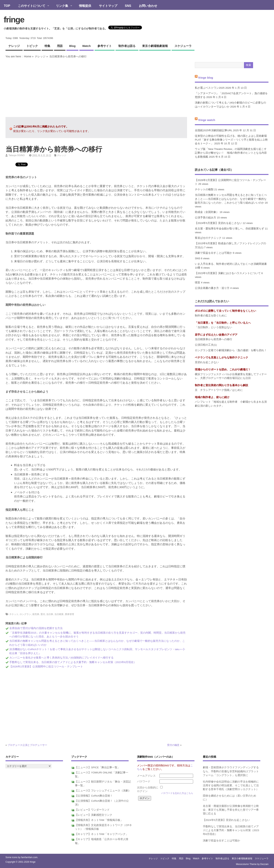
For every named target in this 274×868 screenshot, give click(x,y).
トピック (32, 46)
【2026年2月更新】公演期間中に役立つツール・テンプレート (46, 667)
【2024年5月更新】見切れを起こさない (218, 223)
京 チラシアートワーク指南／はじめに (219, 390)
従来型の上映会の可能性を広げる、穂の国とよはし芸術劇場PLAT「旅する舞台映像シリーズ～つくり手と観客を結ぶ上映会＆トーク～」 (231, 140)
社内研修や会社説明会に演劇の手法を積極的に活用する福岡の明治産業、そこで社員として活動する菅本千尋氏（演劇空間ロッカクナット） (231, 786)
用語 (60, 46)
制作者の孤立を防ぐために (211, 316)
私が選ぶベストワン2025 (210, 88)
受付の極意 (173, 745)
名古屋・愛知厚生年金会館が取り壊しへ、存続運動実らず (229, 229)
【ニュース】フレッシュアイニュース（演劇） (103, 791)
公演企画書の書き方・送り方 (212, 288)
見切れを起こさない (207, 362)
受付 (43, 614)
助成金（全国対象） (207, 212)
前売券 (36, 614)
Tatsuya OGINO (17, 155)
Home (28, 56)
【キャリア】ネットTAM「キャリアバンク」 (102, 834)
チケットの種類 (204, 189)
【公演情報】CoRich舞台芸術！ (94, 796)
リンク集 (62, 6)
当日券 (50, 614)
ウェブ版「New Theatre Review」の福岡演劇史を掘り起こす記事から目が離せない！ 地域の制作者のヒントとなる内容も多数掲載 (231, 153)
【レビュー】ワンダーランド (92, 810)
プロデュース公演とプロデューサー (27, 745)
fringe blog (206, 77)
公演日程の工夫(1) (206, 345)
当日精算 (59, 614)
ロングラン (25, 614)
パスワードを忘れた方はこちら (177, 793)
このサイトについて (31, 6)
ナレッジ (14, 46)
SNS (128, 6)
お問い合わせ (148, 6)
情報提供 (85, 6)
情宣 (198, 283)
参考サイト (105, 46)
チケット (14, 614)
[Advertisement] (96, 88)
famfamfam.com (29, 857)
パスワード (144, 781)
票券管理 (69, 614)
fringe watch (207, 120)
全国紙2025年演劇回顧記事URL (214, 130)
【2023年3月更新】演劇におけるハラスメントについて (228, 273)
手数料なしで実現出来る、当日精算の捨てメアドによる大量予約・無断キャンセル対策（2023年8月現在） (73, 662)
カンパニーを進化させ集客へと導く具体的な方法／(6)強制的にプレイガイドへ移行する (62, 658)
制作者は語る (127, 46)
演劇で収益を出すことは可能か (213, 253)
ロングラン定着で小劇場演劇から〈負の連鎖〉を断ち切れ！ (231, 350)
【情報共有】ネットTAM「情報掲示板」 (99, 820)
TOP (7, 6)
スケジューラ (183, 46)
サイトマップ (108, 6)
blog (72, 46)
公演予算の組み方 (205, 218)
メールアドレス (146, 776)
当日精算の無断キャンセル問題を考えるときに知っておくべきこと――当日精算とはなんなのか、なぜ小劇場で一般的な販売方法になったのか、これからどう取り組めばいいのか (231, 199)
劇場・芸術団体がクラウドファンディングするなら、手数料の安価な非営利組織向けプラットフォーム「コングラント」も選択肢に (231, 771)
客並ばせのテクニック (208, 238)
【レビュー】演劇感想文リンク (94, 815)
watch (86, 46)
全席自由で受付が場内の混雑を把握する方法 (36, 628)
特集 (47, 46)
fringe (14, 20)
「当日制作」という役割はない (213, 327)
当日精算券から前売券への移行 (213, 339)
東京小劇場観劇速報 (155, 46)
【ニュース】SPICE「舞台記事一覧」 (98, 767)
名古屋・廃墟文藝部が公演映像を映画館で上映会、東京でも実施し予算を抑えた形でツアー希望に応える (231, 810)
